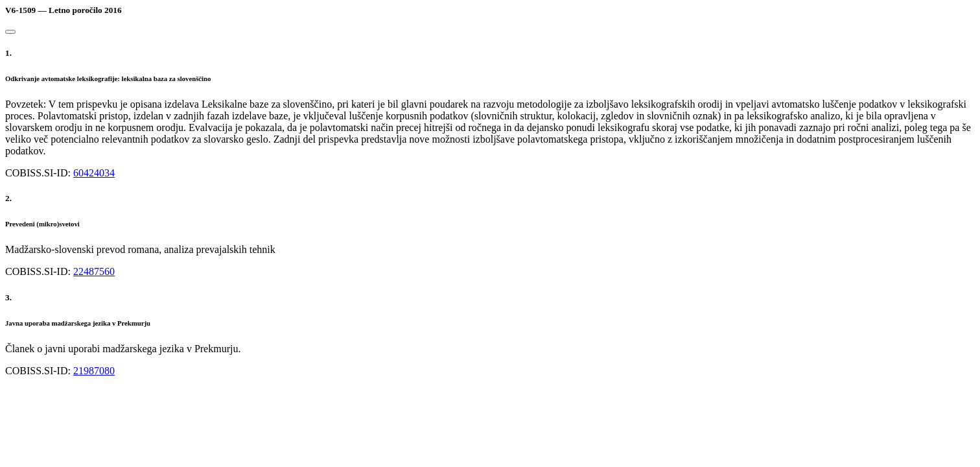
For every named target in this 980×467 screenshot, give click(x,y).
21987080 (94, 371)
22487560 (94, 271)
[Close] (10, 32)
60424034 (94, 173)
